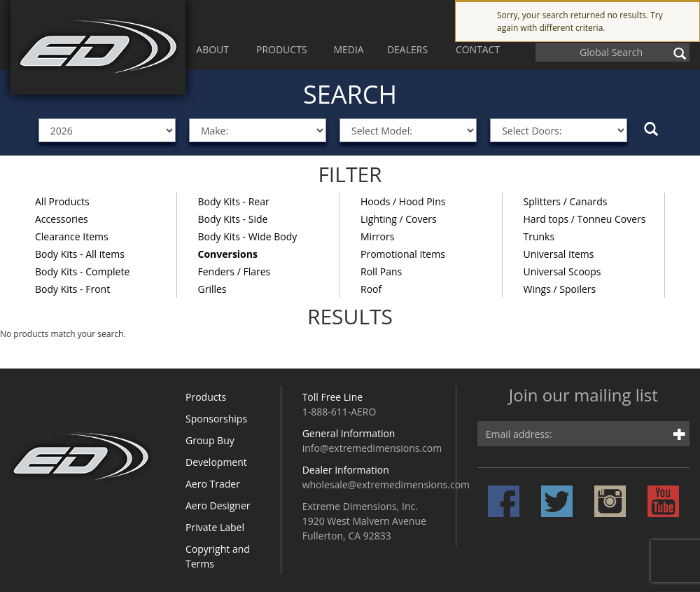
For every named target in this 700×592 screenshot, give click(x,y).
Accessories (62, 219)
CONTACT (478, 49)
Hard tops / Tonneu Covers (585, 219)
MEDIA (348, 49)
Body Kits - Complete (82, 271)
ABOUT (212, 49)
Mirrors (377, 236)
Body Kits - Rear (234, 201)
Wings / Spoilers (560, 289)
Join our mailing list (583, 396)
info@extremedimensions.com (372, 448)
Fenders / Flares (234, 271)
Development (216, 462)
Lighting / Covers (399, 219)
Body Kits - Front (72, 289)
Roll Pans (381, 271)
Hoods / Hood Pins (403, 201)
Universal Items (559, 254)
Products (206, 397)
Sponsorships (216, 419)
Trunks (539, 236)
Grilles (212, 289)
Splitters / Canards (566, 201)
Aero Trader (213, 484)
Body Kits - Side (233, 219)
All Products (62, 201)
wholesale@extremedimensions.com (386, 484)
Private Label (215, 527)
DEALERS (407, 49)
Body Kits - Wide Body (248, 236)
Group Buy (210, 440)
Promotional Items (403, 254)
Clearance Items (72, 236)
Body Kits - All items (80, 254)
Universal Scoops (562, 271)
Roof (371, 289)
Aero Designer (218, 505)
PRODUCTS (282, 49)
